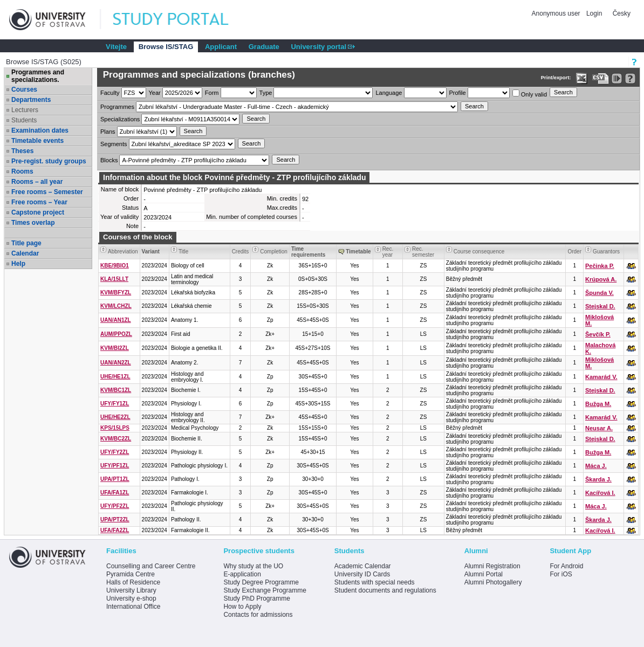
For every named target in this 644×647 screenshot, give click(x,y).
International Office (133, 607)
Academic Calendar (363, 566)
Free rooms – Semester (47, 192)
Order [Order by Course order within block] (574, 252)
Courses (24, 90)
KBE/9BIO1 (115, 266)
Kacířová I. (600, 493)
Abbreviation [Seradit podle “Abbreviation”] (123, 252)
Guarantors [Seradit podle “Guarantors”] (606, 252)
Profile (458, 93)
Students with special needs (375, 582)
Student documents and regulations (385, 590)
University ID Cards (362, 574)
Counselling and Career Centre (151, 566)
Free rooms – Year (39, 202)
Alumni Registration (492, 566)
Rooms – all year (37, 182)
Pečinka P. (600, 266)
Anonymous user (557, 13)
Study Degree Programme (261, 582)
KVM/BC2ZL (116, 439)
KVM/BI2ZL (115, 348)
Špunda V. (600, 293)
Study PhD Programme (256, 598)
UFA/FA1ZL (115, 493)
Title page (26, 243)
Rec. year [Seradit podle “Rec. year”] (388, 252)
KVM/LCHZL (116, 306)
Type (266, 93)
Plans (108, 132)
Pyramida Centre (131, 574)
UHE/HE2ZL (115, 417)
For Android (566, 566)
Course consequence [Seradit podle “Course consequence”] (479, 252)
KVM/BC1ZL (116, 390)
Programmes (117, 107)
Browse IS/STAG (166, 47)
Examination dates (40, 130)
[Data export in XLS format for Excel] (582, 78)
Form (212, 93)
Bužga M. (598, 404)
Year (155, 93)
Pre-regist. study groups (49, 161)
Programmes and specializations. (38, 76)
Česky (622, 13)
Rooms (22, 171)
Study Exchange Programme (265, 590)
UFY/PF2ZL (115, 506)
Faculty (110, 93)
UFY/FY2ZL (115, 452)
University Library (131, 590)
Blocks (109, 160)
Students (24, 120)
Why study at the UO (253, 566)
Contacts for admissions (258, 615)
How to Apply (242, 607)
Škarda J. (598, 479)
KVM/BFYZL (116, 292)
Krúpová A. (601, 279)
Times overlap (33, 223)
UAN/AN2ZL (116, 363)
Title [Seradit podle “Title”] (184, 252)
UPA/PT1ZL (115, 479)
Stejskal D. (600, 306)
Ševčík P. (598, 334)
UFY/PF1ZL (115, 466)
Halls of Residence (133, 582)
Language (389, 93)
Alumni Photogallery (493, 582)
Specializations (120, 119)
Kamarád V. (601, 377)
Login (594, 13)
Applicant (221, 47)
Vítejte (116, 47)
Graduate (264, 47)
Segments (114, 144)
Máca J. (596, 466)
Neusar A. (599, 428)
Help (18, 264)
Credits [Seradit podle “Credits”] (241, 252)
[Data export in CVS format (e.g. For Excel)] (601, 78)
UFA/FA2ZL (115, 530)
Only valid (530, 94)
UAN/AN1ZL (116, 320)
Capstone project (38, 212)
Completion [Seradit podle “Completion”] (274, 252)
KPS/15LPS (115, 428)
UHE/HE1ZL (115, 377)
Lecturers (25, 110)
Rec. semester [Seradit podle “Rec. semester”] (423, 252)
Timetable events (37, 141)
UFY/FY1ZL (115, 404)
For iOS (561, 574)
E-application (242, 574)
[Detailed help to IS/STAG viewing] (630, 78)
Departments (31, 100)
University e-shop (131, 598)
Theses (22, 151)
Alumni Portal (484, 574)
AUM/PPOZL (116, 334)
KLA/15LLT (114, 279)
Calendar (25, 253)
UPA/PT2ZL (115, 519)
